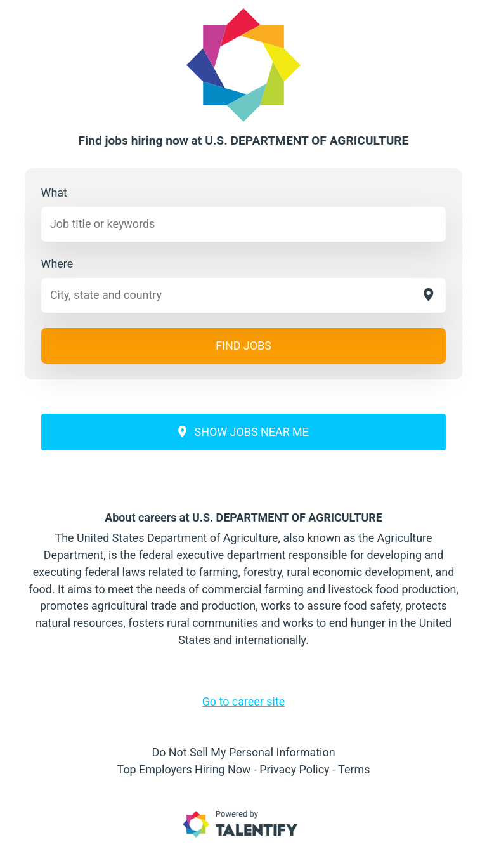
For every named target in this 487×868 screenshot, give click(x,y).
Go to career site (244, 701)
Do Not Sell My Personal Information (243, 752)
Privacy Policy (294, 769)
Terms (354, 769)
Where (57, 264)
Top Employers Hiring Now (184, 769)
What (54, 193)
